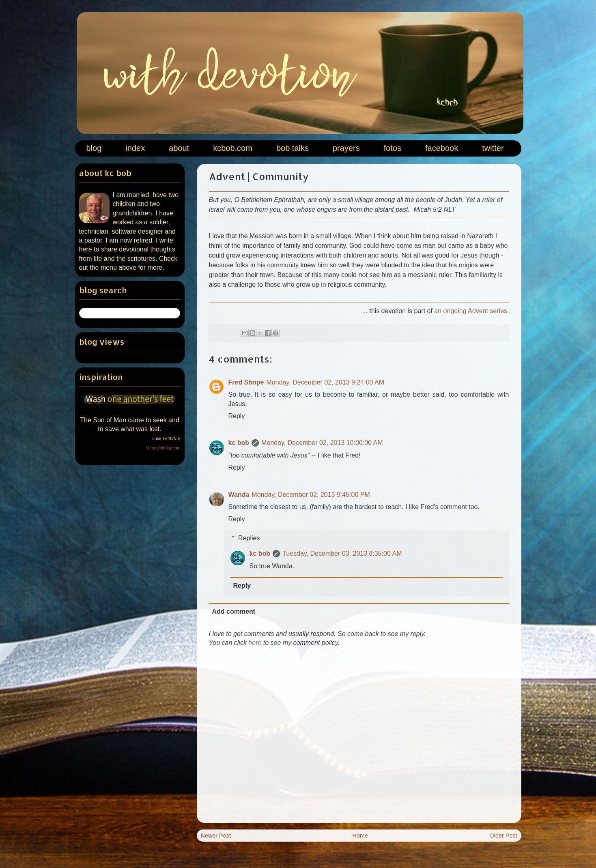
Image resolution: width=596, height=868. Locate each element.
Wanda (239, 495)
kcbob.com (233, 148)
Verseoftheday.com (163, 448)
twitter (493, 148)
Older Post (503, 836)
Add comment (234, 611)
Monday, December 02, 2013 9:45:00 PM (311, 495)
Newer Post (216, 836)
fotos (393, 148)
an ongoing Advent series (471, 311)
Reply (237, 416)
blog (94, 148)
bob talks (293, 148)
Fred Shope (246, 382)
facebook (442, 148)
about (179, 148)
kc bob (239, 443)
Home (360, 836)
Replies (249, 538)
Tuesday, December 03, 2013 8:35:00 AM (342, 553)
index (135, 148)
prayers (346, 148)
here (255, 643)
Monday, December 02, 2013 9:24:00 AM (326, 382)
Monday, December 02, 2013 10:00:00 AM (322, 443)
